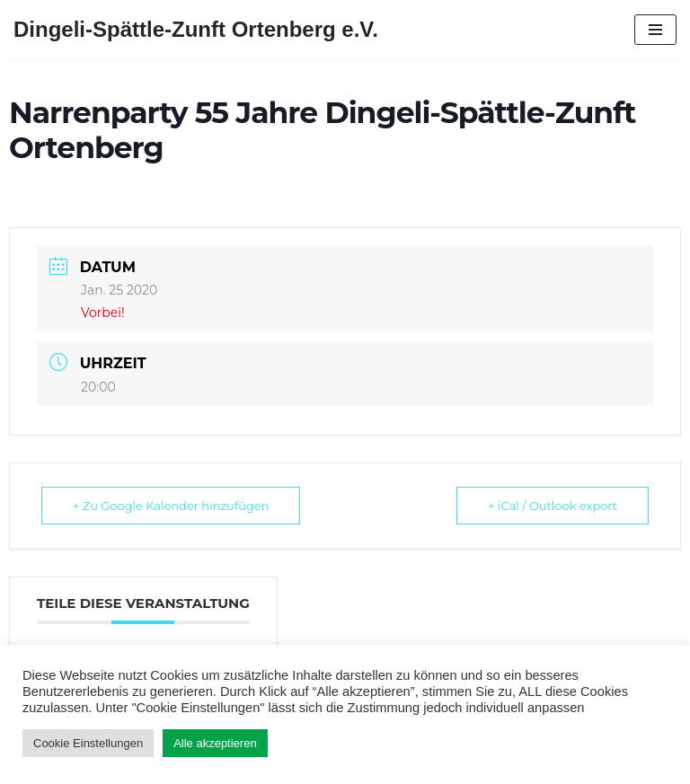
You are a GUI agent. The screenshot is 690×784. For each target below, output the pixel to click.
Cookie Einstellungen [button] (88, 743)
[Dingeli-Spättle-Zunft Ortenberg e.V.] (196, 30)
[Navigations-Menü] (655, 30)
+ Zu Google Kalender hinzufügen (171, 506)
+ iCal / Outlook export (553, 506)
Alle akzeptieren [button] (215, 743)
